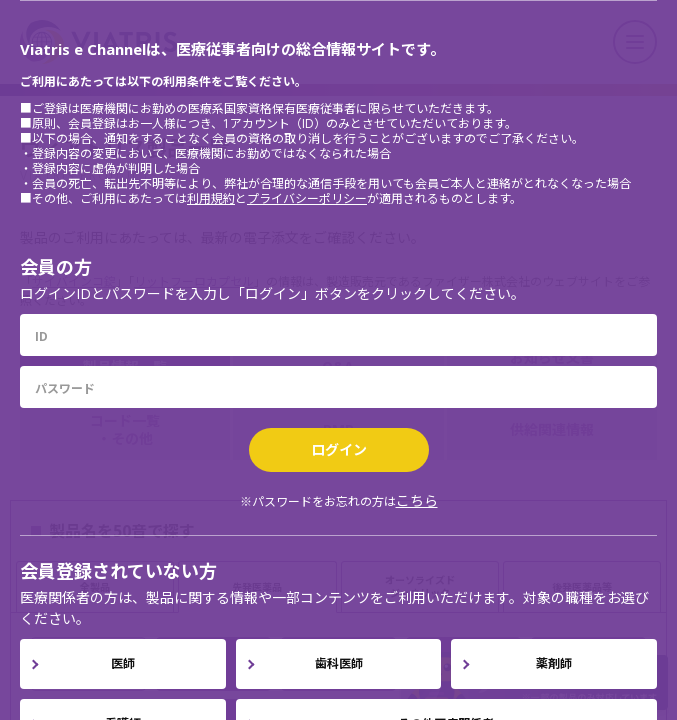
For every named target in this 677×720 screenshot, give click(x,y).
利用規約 (211, 198)
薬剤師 (554, 663)
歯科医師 (339, 663)
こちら (417, 500)
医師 (123, 663)
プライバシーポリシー (307, 198)
